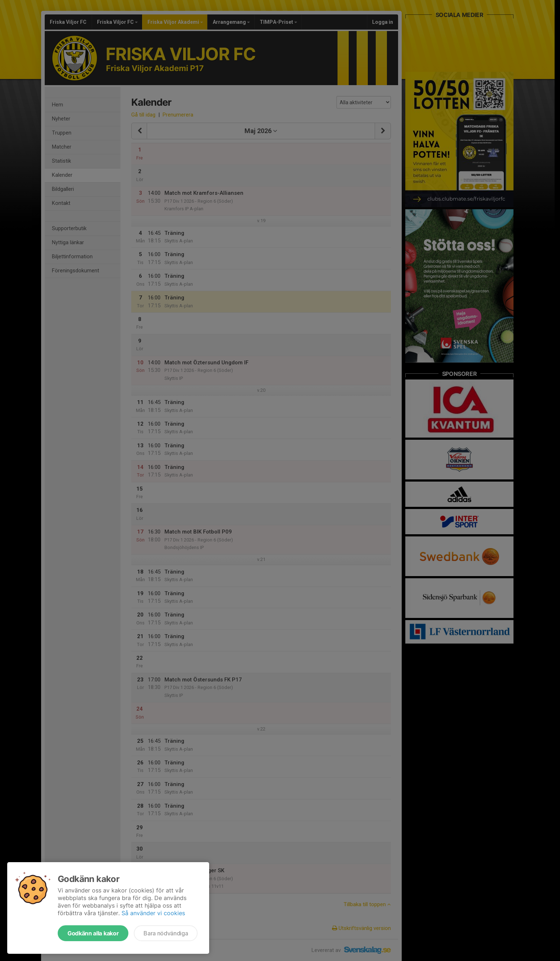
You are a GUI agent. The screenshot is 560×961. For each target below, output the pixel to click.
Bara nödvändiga (166, 933)
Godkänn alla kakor (93, 933)
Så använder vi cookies (153, 913)
